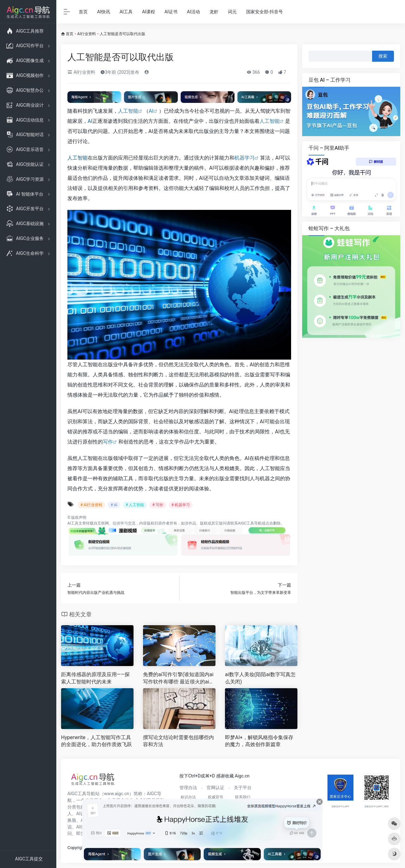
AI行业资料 (87, 34)
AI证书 (171, 12)
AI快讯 (104, 12)
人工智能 (128, 111)
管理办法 (188, 788)
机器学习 (245, 158)
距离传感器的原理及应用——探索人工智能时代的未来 (95, 678)
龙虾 (214, 12)
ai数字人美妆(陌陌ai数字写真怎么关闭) (260, 678)
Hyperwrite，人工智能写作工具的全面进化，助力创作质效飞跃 (97, 741)
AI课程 (149, 12)
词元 (232, 12)
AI (151, 111)
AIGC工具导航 (250, 523)
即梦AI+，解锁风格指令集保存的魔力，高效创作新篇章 (259, 741)
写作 (108, 442)
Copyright (76, 848)
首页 (83, 12)
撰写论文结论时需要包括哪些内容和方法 (178, 741)
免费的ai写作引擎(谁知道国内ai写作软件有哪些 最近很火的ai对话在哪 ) (179, 679)
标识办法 (188, 797)
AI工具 (126, 12)
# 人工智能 (135, 505)
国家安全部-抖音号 (265, 12)
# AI (114, 505)
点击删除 (273, 523)
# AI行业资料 (91, 505)
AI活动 (193, 12)
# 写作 (158, 505)
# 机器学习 (181, 505)
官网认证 (215, 788)
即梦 (81, 833)
